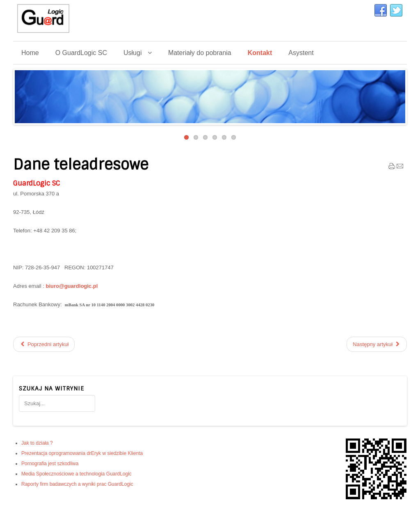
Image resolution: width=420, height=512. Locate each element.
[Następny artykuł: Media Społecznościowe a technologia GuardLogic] (377, 344)
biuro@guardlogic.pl (72, 286)
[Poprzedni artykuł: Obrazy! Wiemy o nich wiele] (44, 344)
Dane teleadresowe (81, 165)
